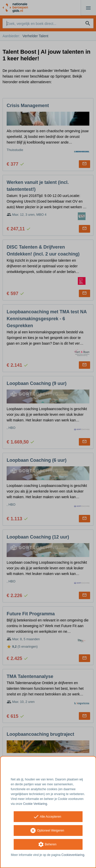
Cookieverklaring (73, 855)
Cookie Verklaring (35, 804)
